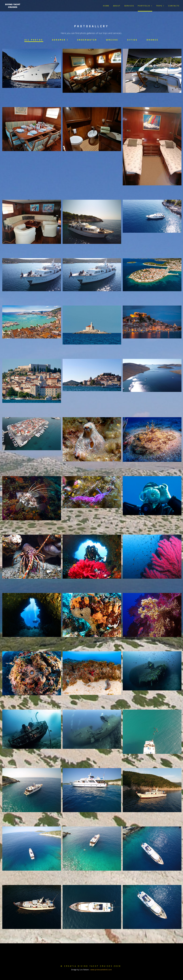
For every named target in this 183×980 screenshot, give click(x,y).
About (117, 6)
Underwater (87, 40)
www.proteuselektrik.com (101, 970)
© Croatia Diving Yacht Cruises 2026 (91, 966)
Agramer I (59, 40)
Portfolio (145, 6)
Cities (133, 40)
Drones (154, 40)
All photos (32, 40)
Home (106, 6)
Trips (160, 6)
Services (129, 6)
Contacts (174, 6)
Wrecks (113, 40)
